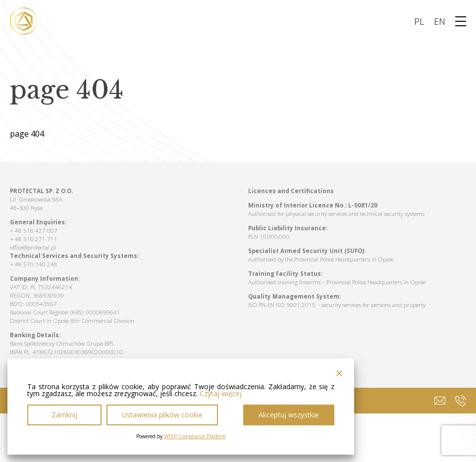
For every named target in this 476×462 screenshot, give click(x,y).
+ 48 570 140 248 (34, 264)
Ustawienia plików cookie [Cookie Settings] (162, 415)
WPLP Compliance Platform (195, 436)
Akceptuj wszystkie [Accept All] (289, 415)
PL (419, 21)
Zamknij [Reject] (64, 415)
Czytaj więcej (221, 394)
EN (440, 21)
